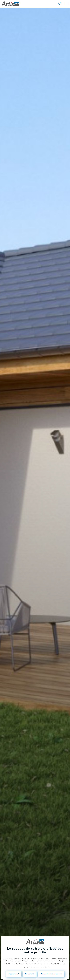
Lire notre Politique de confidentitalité (35, 967)
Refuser (30, 974)
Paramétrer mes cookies (51, 974)
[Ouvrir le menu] (66, 4)
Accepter (14, 974)
